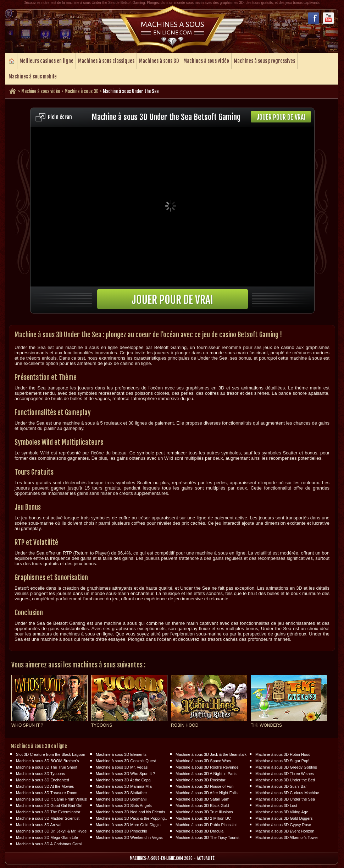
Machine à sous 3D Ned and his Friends (131, 812)
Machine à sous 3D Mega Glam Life (47, 837)
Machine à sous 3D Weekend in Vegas (129, 837)
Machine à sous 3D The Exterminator (48, 812)
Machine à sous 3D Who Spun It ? (125, 774)
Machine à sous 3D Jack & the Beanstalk (211, 754)
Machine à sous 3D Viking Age (282, 812)
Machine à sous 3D (82, 91)
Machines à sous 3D (159, 61)
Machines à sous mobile (33, 77)
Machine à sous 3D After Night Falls (207, 793)
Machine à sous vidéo (41, 91)
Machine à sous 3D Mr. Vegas (122, 767)
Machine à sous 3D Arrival (39, 825)
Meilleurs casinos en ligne (46, 61)
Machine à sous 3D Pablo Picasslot (206, 825)
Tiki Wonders (266, 725)
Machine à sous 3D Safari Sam (202, 799)
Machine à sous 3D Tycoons (40, 774)
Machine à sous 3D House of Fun (204, 786)
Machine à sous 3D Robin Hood (283, 754)
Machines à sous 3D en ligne (39, 746)
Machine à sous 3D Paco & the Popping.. (131, 818)
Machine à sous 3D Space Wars (203, 761)
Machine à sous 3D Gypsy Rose (283, 825)
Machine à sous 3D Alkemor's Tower (287, 837)
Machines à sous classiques (106, 61)
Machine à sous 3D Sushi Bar (281, 786)
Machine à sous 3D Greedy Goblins (286, 767)
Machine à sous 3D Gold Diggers (284, 818)
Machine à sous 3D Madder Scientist (48, 818)
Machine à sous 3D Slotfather (121, 793)
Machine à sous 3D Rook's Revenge (207, 767)
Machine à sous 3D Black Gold (202, 806)
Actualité (206, 858)
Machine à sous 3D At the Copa (123, 780)
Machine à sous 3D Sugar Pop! (282, 761)
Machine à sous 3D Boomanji (121, 799)
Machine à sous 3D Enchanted (43, 780)
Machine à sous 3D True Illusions (204, 812)
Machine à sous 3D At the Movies (45, 786)
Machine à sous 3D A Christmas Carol (49, 844)
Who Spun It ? (27, 725)
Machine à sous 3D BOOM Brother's (48, 761)
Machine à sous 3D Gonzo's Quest (126, 761)
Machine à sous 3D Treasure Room (47, 793)
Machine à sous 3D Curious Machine (287, 793)
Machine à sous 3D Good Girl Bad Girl (49, 806)
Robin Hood (185, 725)
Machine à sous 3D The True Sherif (47, 767)
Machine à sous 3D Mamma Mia (124, 786)
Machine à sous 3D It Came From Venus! (52, 799)
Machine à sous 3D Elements (121, 754)
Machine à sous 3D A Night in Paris (206, 774)
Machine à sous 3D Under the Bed (285, 780)
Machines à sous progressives (264, 61)
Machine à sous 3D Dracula (199, 831)
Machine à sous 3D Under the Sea (285, 799)
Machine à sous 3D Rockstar (201, 780)
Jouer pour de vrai (281, 117)
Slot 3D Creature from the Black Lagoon (51, 754)
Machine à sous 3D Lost (276, 806)
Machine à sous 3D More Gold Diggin (128, 825)
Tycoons (102, 725)
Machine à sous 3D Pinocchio (121, 831)
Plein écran (60, 117)
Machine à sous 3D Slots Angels (124, 806)
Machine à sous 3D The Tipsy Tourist (207, 837)
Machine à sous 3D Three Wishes (285, 774)
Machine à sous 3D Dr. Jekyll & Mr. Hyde (51, 831)
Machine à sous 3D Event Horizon (285, 831)
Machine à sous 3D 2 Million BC (203, 818)
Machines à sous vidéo (206, 61)
